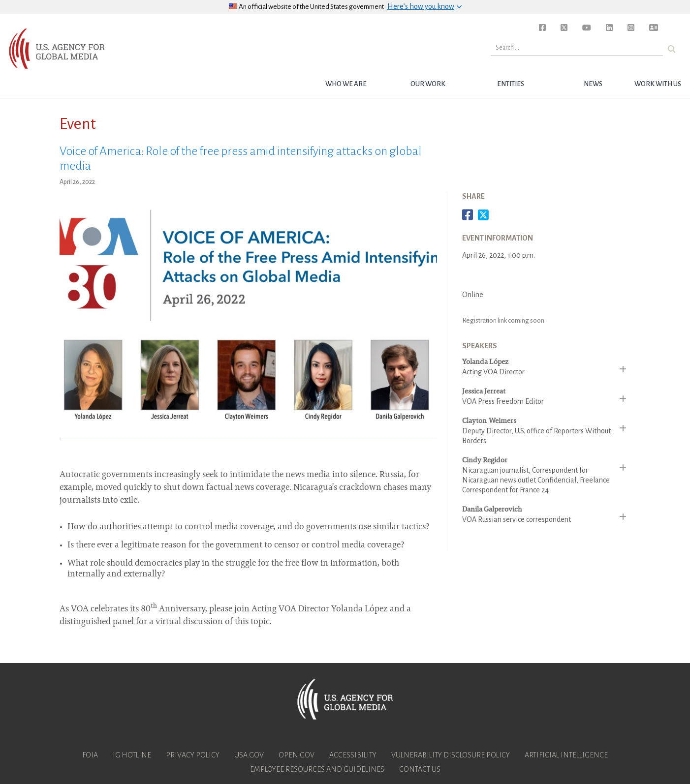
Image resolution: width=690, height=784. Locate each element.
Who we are (346, 84)
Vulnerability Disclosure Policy (451, 755)
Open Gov (297, 755)
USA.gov (249, 755)
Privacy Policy (193, 755)
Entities (511, 84)
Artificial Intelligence (566, 755)
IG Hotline (132, 755)
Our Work (428, 84)
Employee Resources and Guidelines (317, 769)
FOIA (90, 755)
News (593, 84)
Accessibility (353, 755)
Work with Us (658, 84)
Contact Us (420, 769)
